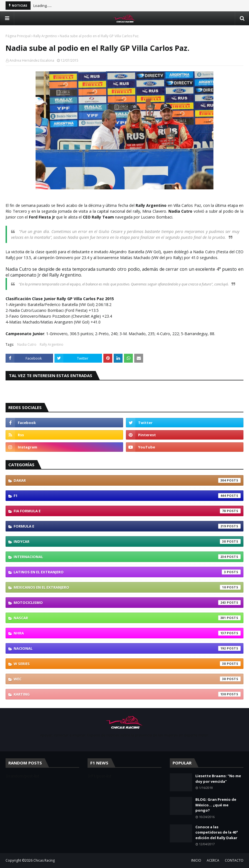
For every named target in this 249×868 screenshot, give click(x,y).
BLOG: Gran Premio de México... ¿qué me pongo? (216, 805)
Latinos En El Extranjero (127, 572)
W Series (127, 664)
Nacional (127, 648)
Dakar (127, 480)
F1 (127, 496)
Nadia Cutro (27, 344)
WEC (127, 679)
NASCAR (127, 618)
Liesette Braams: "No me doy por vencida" (218, 779)
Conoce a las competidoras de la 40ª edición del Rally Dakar (217, 832)
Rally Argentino (45, 36)
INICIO (196, 860)
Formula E (127, 526)
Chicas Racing (44, 860)
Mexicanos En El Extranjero (127, 587)
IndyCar (127, 541)
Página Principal (18, 36)
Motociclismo (127, 603)
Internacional (127, 557)
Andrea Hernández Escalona (32, 60)
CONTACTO (234, 860)
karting (127, 694)
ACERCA (213, 860)
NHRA (127, 633)
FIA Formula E (127, 511)
